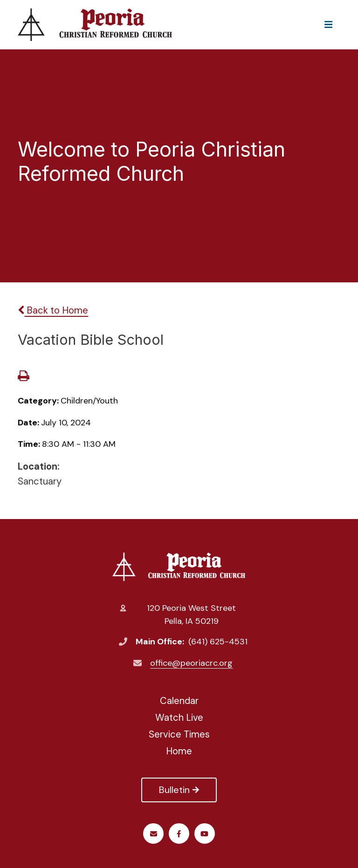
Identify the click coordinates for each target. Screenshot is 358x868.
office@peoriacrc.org (191, 663)
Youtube (204, 834)
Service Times (179, 734)
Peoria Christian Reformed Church (179, 567)
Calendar (179, 701)
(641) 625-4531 (218, 642)
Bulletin (179, 790)
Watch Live (179, 718)
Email (154, 834)
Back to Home (53, 310)
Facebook (179, 834)
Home (179, 751)
